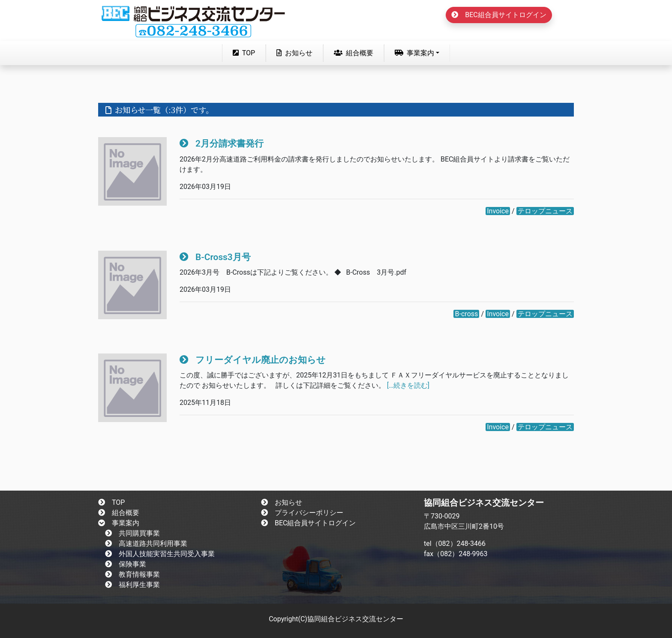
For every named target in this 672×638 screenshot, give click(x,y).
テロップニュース (545, 211)
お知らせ (294, 53)
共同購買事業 (132, 533)
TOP (246, 52)
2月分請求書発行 (222, 144)
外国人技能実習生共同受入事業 (160, 554)
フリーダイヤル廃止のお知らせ (253, 360)
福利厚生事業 (132, 585)
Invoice (498, 211)
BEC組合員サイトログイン (499, 15)
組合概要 (354, 53)
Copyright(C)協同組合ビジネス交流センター (336, 619)
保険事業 (126, 564)
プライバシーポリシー (302, 513)
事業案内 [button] (414, 53)
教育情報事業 (132, 574)
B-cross (467, 314)
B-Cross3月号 (215, 257)
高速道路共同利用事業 (146, 544)
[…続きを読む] (408, 385)
